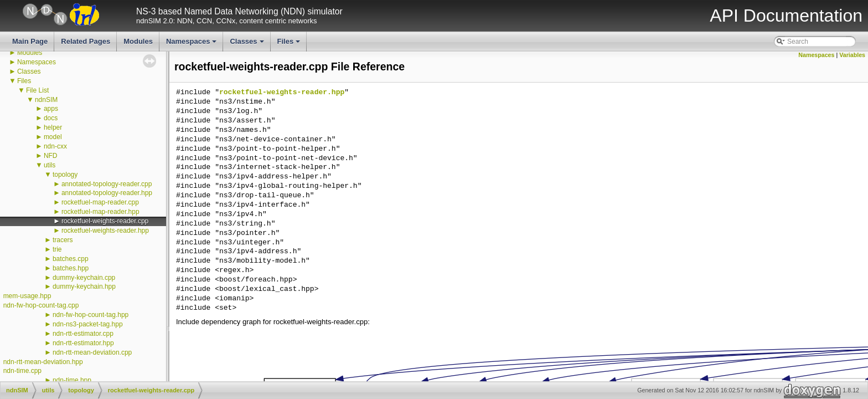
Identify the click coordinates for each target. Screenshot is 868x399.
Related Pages (86, 41)
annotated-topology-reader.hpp (107, 193)
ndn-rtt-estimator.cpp (83, 334)
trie (57, 249)
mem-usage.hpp (27, 296)
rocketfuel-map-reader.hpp (100, 212)
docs (51, 118)
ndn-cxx (55, 146)
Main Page (30, 41)
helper (53, 127)
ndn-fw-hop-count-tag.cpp (41, 305)
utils (50, 165)
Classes (247, 44)
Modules (138, 41)
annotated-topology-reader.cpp (107, 184)
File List (37, 90)
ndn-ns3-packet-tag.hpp (88, 324)
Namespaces (192, 44)
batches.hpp (71, 268)
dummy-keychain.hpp (84, 287)
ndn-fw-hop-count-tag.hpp (91, 315)
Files (290, 44)
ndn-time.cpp (22, 371)
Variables (852, 55)
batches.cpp (71, 259)
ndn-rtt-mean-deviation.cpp (92, 352)
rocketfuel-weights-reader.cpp (105, 221)
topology (65, 175)
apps (51, 109)
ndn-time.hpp (72, 380)
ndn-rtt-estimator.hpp (83, 343)
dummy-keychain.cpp (84, 278)
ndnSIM (46, 100)
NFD (51, 156)
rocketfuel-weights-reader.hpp (105, 231)
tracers (63, 240)
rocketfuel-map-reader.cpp (100, 202)
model (53, 137)
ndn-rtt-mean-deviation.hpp (43, 362)
